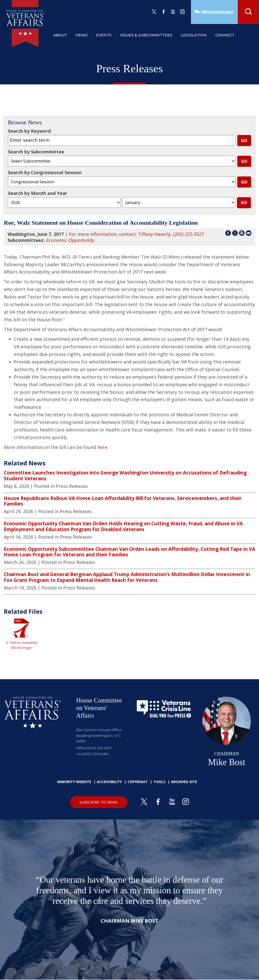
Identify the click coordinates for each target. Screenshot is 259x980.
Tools (159, 782)
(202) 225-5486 (96, 754)
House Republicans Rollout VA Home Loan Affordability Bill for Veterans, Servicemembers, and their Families (123, 501)
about (60, 35)
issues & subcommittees (146, 35)
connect (225, 35)
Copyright (138, 782)
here (102, 447)
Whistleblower (217, 12)
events (104, 35)
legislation (194, 35)
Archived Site (184, 782)
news (82, 35)
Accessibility (109, 782)
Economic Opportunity (70, 240)
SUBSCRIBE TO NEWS (99, 802)
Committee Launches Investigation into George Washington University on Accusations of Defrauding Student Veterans (125, 476)
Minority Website (74, 782)
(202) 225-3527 (100, 748)
